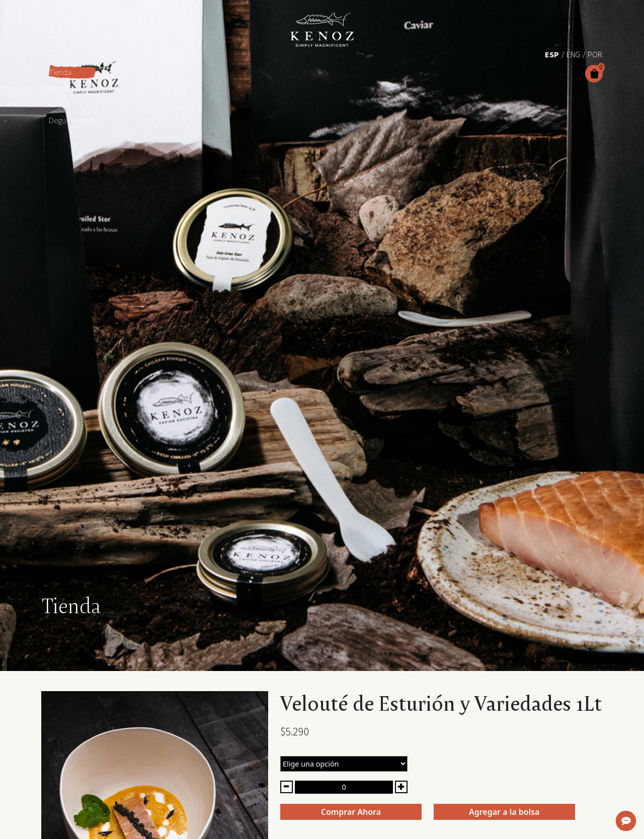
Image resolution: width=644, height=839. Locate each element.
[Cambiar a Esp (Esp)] (552, 54)
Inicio (57, 56)
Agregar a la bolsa (504, 812)
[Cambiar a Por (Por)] (595, 54)
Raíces (59, 104)
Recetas (61, 88)
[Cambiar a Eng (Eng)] (573, 54)
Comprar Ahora (351, 812)
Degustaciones (72, 120)
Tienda (60, 72)
